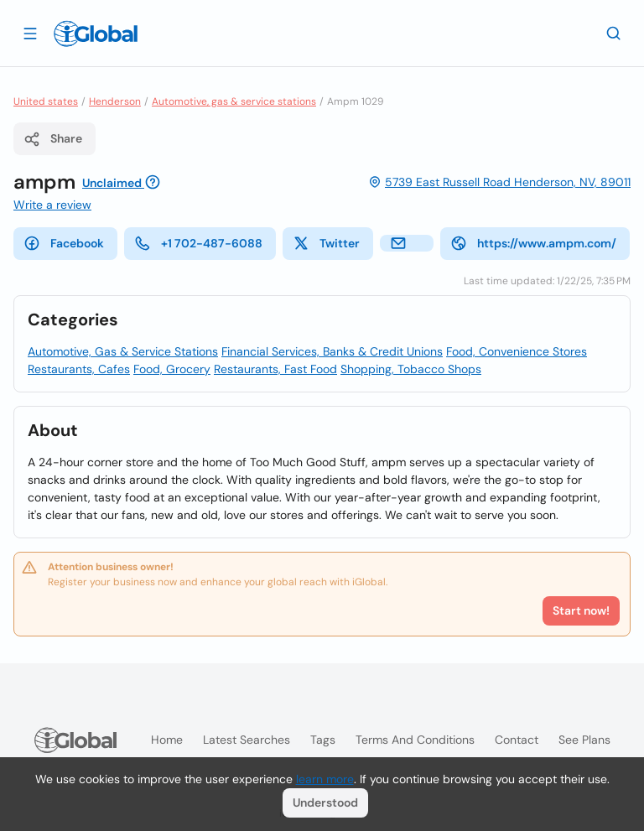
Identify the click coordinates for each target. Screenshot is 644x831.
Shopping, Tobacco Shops (411, 369)
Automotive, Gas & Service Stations (123, 351)
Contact (517, 740)
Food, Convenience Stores (517, 351)
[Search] (614, 33)
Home (167, 740)
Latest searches (247, 740)
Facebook (64, 243)
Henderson (115, 101)
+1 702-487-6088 (198, 243)
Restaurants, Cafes (79, 369)
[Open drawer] (30, 33)
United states (46, 101)
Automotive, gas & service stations (234, 101)
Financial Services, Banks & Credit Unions (332, 351)
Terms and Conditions (415, 740)
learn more (325, 779)
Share (53, 139)
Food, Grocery (172, 369)
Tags (323, 740)
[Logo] (96, 34)
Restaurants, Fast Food (275, 369)
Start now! (581, 610)
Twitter (326, 243)
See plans (584, 740)
